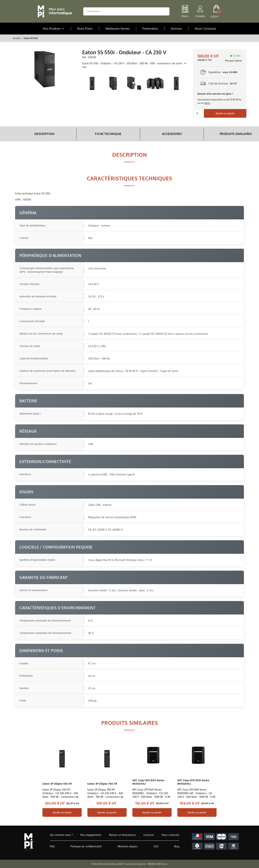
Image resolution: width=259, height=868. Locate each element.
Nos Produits (54, 29)
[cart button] (216, 11)
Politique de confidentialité (86, 846)
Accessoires (159, 134)
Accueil (16, 38)
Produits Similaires (217, 134)
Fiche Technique (100, 134)
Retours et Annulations (122, 835)
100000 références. (158, 864)
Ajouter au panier (225, 113)
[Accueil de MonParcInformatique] (29, 842)
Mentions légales (128, 846)
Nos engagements (91, 835)
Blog (177, 846)
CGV (156, 846)
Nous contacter (171, 835)
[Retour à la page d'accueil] (54, 11)
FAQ (52, 846)
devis (207, 103)
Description (42, 134)
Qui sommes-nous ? (61, 835)
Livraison (149, 835)
